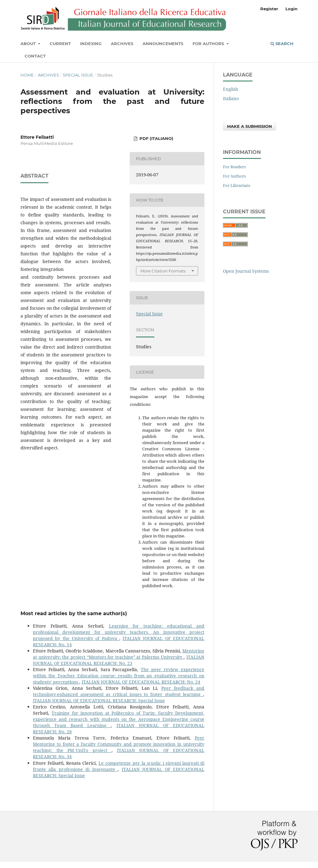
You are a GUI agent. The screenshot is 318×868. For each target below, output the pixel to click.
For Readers (234, 167)
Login (291, 9)
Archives (122, 44)
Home (27, 75)
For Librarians (237, 185)
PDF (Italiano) (156, 138)
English (231, 89)
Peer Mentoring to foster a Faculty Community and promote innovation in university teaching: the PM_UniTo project (119, 744)
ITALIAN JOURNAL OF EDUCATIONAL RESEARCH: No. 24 (141, 682)
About (29, 44)
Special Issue (78, 75)
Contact (35, 56)
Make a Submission (250, 126)
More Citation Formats (163, 271)
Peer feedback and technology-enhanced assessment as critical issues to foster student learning (119, 691)
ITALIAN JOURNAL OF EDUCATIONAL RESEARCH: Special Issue (99, 701)
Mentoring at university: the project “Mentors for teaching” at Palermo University (119, 654)
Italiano (231, 98)
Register (269, 9)
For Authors (209, 44)
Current (60, 44)
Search (282, 44)
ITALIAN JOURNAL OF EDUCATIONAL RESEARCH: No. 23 (119, 660)
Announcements (163, 44)
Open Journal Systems (246, 271)
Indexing (91, 44)
